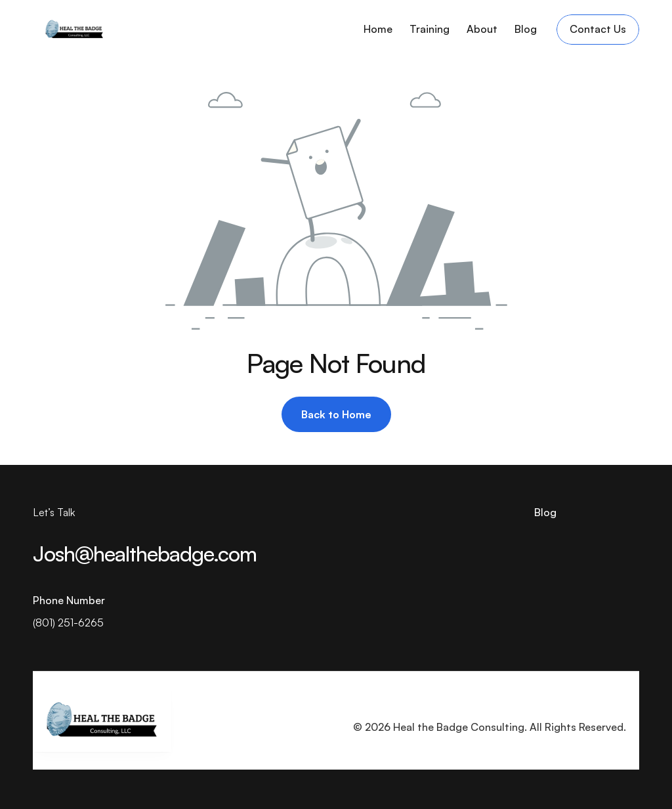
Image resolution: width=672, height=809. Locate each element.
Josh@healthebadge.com (145, 554)
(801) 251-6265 (68, 623)
